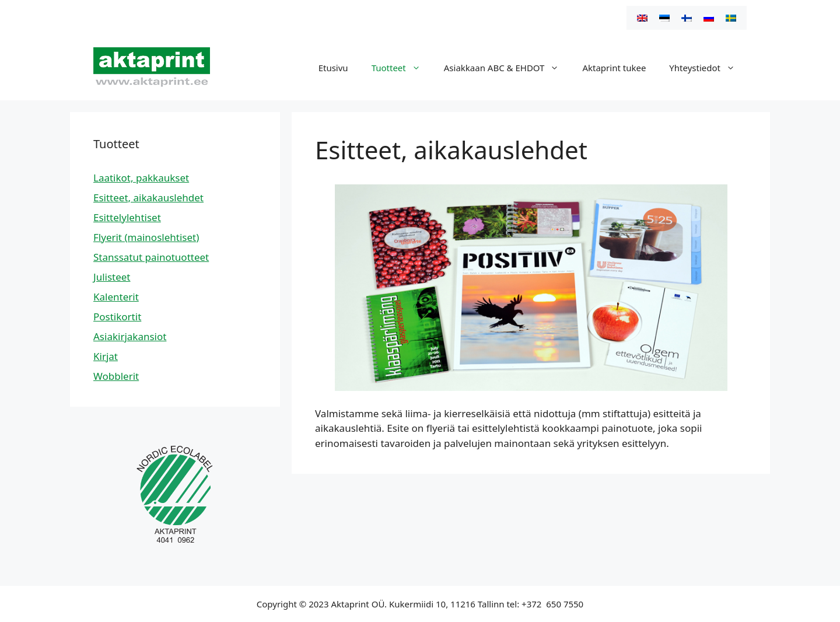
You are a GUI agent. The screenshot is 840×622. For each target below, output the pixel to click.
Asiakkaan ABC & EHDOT (508, 68)
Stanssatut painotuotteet (151, 257)
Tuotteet (402, 68)
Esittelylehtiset (127, 217)
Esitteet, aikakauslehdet (148, 198)
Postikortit (117, 317)
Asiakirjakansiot (130, 336)
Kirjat (106, 356)
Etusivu (333, 68)
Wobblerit (116, 376)
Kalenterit (116, 297)
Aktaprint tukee (614, 68)
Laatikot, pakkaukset (141, 178)
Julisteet (112, 277)
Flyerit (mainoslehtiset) (146, 237)
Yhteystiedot (708, 68)
